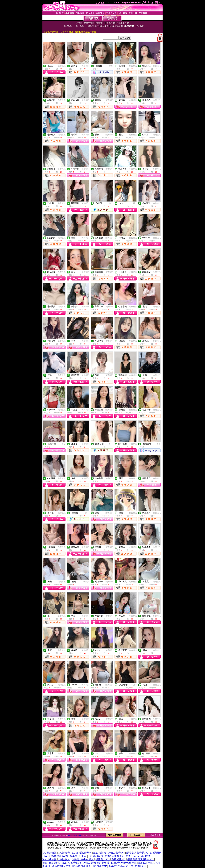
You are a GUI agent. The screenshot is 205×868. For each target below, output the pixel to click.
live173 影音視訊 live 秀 (96, 863)
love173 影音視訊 (71, 863)
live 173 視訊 (145, 863)
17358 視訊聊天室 (82, 853)
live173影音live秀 (75, 835)
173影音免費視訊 (115, 856)
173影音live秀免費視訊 (124, 863)
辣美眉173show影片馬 (121, 866)
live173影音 (100, 853)
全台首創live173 (61, 866)
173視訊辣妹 (49, 853)
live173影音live (116, 853)
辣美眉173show (78, 856)
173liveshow (133, 856)
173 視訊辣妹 (96, 856)
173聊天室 (141, 866)
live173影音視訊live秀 (56, 856)
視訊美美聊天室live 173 (140, 859)
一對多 (110, 66)
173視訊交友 (100, 866)
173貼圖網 (156, 853)
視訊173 (145, 856)
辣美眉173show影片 (83, 859)
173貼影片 (64, 859)
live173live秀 (49, 859)
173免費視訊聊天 (81, 866)
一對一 (110, 203)
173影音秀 (64, 853)
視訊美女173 (102, 859)
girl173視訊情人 (51, 863)
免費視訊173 (119, 859)
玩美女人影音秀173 (137, 853)
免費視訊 (62, 66)
